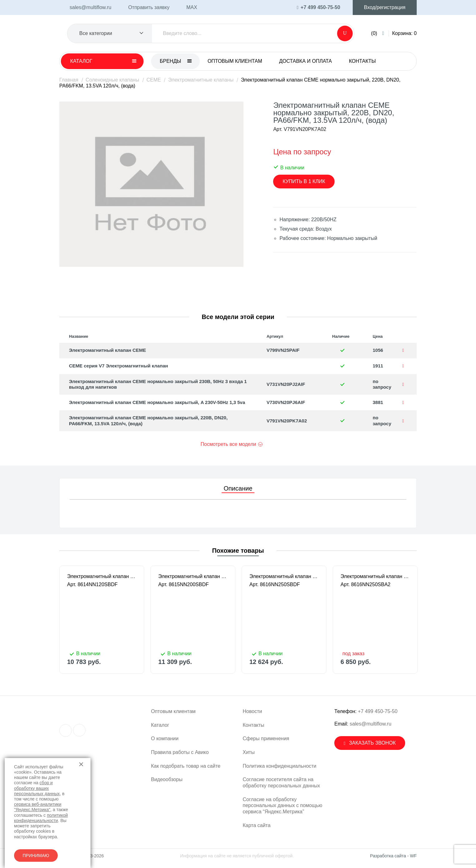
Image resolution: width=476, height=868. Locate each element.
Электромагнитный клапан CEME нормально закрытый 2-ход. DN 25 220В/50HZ (284, 576)
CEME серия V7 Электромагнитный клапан (118, 366)
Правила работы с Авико (180, 752)
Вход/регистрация (385, 7)
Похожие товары (238, 551)
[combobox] (110, 33)
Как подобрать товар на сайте (186, 766)
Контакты (362, 61)
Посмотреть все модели (228, 444)
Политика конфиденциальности (280, 766)
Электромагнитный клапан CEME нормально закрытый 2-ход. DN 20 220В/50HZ (193, 576)
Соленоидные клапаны (112, 80)
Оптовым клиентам (235, 61)
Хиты (249, 752)
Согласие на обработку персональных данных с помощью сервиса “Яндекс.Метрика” (283, 806)
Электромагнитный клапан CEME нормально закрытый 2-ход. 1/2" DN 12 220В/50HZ (102, 576)
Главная (69, 80)
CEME (154, 80)
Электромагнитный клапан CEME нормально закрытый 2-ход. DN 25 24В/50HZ (375, 576)
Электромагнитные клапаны (201, 80)
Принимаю (36, 856)
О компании (165, 738)
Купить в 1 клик (304, 181)
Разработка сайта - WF (393, 856)
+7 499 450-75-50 (378, 711)
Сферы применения (266, 738)
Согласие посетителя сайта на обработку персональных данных (282, 783)
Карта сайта (257, 825)
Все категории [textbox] (96, 33)
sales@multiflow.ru (370, 724)
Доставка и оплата (305, 61)
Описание (238, 488)
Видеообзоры (167, 779)
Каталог (160, 725)
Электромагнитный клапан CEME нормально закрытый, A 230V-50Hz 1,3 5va (157, 402)
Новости (253, 711)
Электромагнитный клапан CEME (108, 350)
